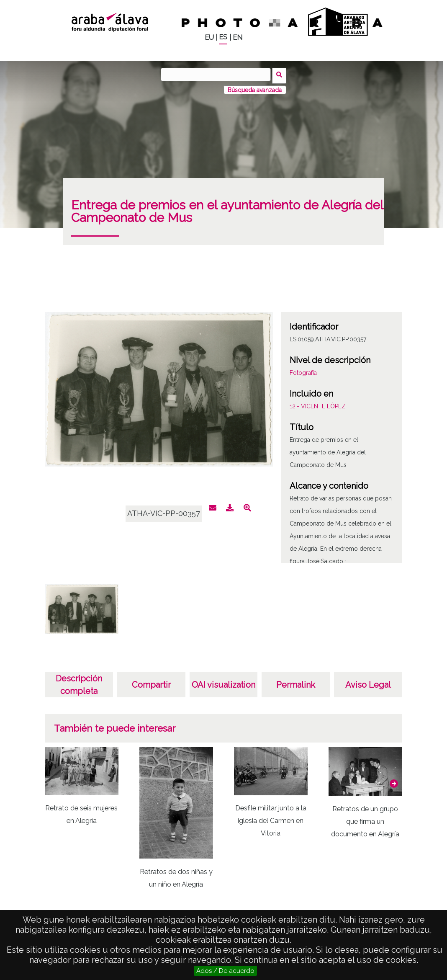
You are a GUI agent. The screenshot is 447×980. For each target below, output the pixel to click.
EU (209, 37)
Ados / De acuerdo (225, 971)
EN (238, 37)
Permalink (296, 683)
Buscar (281, 74)
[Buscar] (217, 75)
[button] (394, 781)
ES (223, 37)
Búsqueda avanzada (255, 88)
